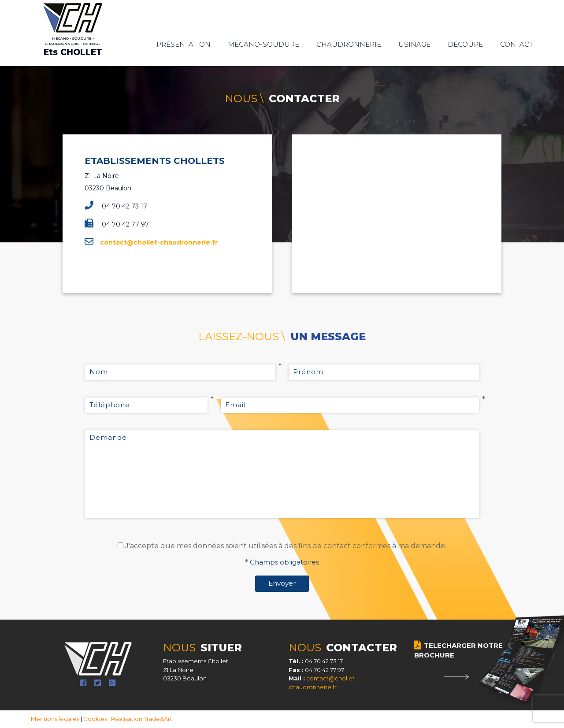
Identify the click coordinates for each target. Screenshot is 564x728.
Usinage (414, 44)
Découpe (465, 44)
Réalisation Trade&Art (142, 719)
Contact (517, 44)
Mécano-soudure (263, 44)
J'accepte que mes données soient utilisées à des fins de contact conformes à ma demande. (286, 546)
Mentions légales (55, 719)
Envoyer (282, 583)
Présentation (184, 44)
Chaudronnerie (349, 44)
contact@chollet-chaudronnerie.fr (159, 242)
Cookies (95, 719)
